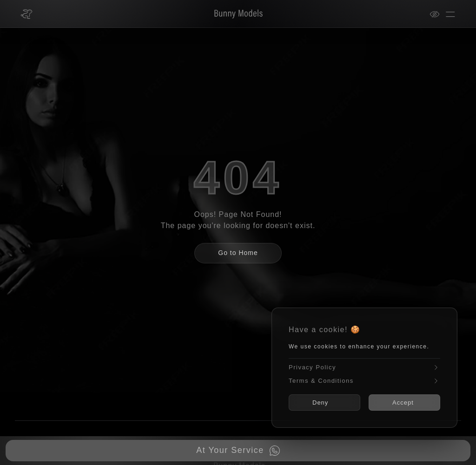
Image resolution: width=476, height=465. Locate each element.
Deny (320, 403)
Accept (403, 403)
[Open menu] (450, 14)
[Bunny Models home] (26, 14)
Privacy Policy (364, 368)
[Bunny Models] (233, 14)
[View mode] (437, 14)
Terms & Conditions (364, 381)
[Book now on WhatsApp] (238, 451)
